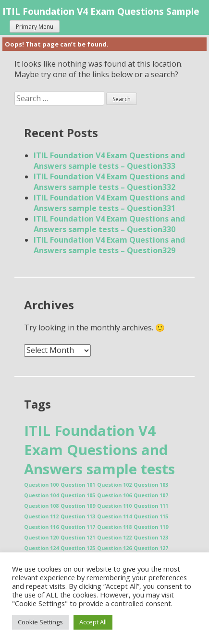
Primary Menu (35, 27)
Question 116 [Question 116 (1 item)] (41, 527)
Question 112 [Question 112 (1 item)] (41, 516)
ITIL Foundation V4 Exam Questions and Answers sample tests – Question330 (109, 224)
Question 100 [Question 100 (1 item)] (41, 485)
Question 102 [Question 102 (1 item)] (114, 485)
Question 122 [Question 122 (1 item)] (114, 538)
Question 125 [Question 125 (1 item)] (78, 548)
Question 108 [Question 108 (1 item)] (41, 506)
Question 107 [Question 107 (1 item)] (151, 495)
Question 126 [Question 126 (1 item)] (114, 548)
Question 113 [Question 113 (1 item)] (78, 516)
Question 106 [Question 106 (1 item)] (114, 495)
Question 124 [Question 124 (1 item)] (41, 548)
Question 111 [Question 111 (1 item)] (151, 506)
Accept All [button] (93, 622)
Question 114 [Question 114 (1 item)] (114, 516)
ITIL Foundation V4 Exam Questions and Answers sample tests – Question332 (109, 182)
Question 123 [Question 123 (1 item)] (151, 538)
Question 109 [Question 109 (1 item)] (78, 506)
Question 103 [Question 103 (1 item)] (151, 485)
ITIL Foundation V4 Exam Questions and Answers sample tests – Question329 (109, 245)
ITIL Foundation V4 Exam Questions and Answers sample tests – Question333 (109, 161)
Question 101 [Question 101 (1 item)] (78, 485)
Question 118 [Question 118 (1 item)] (114, 527)
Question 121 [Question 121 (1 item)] (78, 538)
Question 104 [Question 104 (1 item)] (41, 495)
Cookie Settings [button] (40, 622)
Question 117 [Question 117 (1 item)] (78, 527)
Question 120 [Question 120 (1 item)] (41, 538)
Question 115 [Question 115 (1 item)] (151, 516)
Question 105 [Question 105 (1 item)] (78, 495)
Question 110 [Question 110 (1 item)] (114, 506)
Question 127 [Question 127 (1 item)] (151, 548)
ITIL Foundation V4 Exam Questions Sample (101, 11)
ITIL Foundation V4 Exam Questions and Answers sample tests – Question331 (109, 203)
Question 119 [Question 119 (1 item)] (151, 527)
